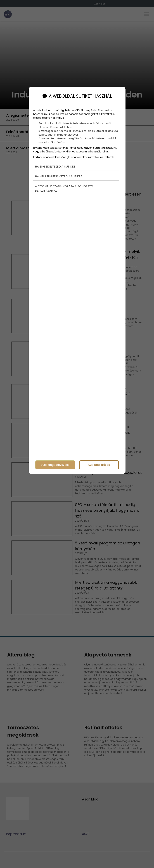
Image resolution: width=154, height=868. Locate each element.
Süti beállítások (99, 464)
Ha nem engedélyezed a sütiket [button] (59, 170)
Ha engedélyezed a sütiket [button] (55, 160)
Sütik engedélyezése (55, 464)
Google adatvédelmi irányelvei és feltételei (88, 150)
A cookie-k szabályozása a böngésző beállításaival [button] (64, 182)
